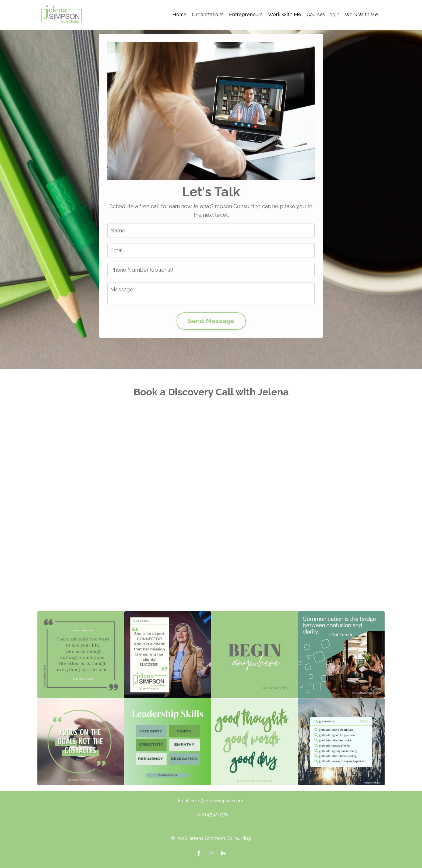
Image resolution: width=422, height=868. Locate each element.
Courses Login (323, 14)
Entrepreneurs (246, 14)
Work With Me (285, 14)
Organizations (208, 14)
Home (180, 14)
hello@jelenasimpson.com (217, 801)
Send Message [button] (211, 321)
